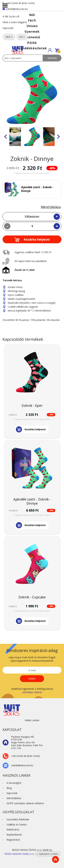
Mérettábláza (51, 207)
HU (22, 37)
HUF (9, 37)
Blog (9, 788)
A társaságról (14, 783)
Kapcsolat (8, 28)
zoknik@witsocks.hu (15, 9)
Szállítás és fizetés (17, 825)
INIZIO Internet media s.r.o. (20, 854)
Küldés (32, 679)
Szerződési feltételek (18, 819)
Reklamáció (13, 829)
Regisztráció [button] (13, 840)
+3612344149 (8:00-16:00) (19, 3)
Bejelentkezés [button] (14, 835)
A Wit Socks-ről (11, 16)
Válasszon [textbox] (32, 216)
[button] (50, 50)
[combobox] (32, 217)
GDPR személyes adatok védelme (25, 803)
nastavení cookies (48, 854)
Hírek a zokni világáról (15, 22)
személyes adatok (32, 692)
